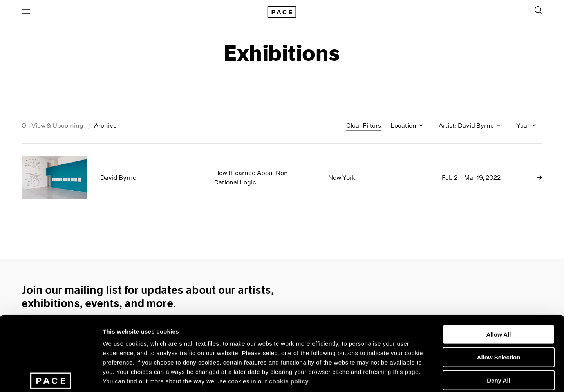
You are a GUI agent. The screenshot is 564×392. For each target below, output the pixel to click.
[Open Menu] (26, 12)
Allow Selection (499, 303)
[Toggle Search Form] (539, 11)
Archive (105, 127)
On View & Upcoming (53, 127)
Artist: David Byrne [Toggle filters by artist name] (470, 127)
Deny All (498, 325)
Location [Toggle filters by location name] (407, 127)
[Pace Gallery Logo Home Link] (282, 13)
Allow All (499, 279)
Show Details (411, 377)
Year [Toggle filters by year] (526, 127)
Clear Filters (364, 126)
